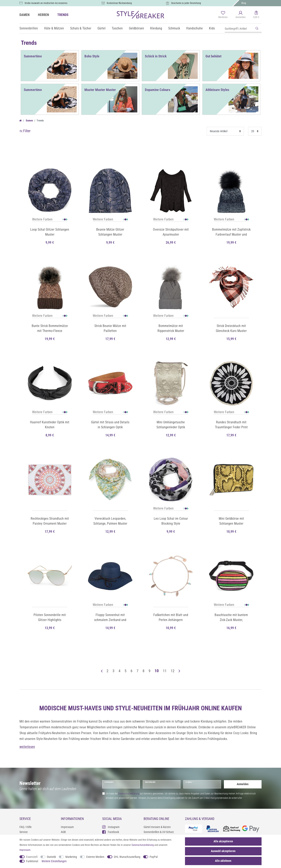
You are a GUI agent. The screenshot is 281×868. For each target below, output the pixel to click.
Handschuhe (195, 28)
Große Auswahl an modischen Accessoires (46, 3)
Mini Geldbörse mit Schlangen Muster (231, 521)
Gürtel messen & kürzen (157, 827)
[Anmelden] (241, 15)
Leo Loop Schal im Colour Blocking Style (171, 521)
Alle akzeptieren (223, 841)
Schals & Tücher (81, 28)
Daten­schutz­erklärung (143, 845)
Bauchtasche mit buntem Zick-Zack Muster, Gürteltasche (231, 618)
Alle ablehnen (223, 861)
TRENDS (63, 15)
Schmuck (174, 28)
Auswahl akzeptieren (223, 851)
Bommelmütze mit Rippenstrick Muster (171, 328)
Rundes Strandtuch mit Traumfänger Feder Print (231, 425)
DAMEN (25, 15)
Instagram (111, 827)
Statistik (51, 857)
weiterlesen (27, 747)
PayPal (154, 857)
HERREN (43, 15)
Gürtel (101, 28)
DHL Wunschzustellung (127, 857)
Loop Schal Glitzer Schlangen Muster (50, 232)
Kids (212, 28)
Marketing (71, 857)
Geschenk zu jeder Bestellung (186, 3)
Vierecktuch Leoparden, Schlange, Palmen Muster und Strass (110, 521)
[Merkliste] (223, 15)
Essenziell (32, 857)
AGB (63, 832)
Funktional (32, 861)
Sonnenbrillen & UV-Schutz (159, 832)
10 (157, 671)
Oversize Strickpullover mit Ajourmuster (171, 232)
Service (24, 832)
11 (165, 671)
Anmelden (243, 784)
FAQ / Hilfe (26, 827)
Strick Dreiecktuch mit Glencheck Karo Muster (231, 328)
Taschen (117, 28)
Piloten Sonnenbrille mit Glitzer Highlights (50, 617)
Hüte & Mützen (54, 28)
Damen (29, 121)
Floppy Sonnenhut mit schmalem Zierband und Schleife (110, 618)
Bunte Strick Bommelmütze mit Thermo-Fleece (50, 328)
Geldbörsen (136, 28)
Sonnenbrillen (29, 28)
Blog (244, 3)
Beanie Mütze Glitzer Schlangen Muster (110, 232)
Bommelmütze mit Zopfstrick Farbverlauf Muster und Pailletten (231, 232)
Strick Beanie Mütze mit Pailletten (110, 328)
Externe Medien (95, 857)
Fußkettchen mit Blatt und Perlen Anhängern (171, 617)
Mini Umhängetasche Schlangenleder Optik (171, 425)
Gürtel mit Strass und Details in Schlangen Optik (110, 425)
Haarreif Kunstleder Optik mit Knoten (50, 425)
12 (173, 671)
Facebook (111, 832)
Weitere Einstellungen (54, 861)
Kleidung (156, 28)
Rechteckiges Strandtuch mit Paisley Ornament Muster (50, 521)
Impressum (67, 827)
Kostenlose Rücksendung (119, 3)
